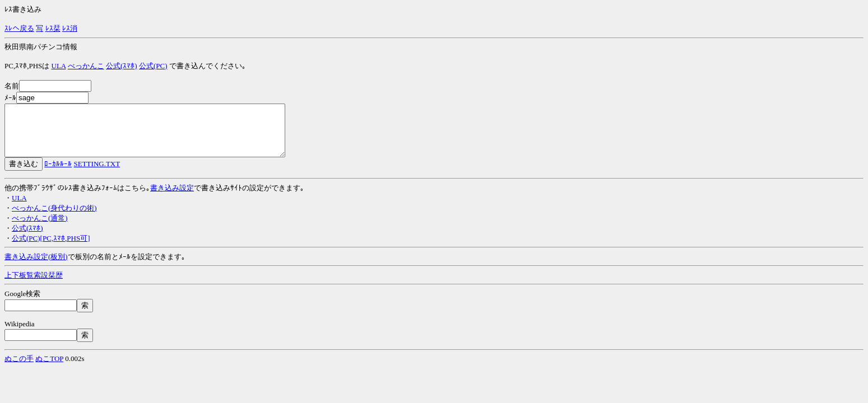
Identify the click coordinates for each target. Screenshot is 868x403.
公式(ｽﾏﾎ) (122, 66)
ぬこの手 (19, 369)
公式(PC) (153, 66)
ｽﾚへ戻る (19, 28)
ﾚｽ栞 (53, 28)
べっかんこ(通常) (40, 228)
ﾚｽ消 (70, 28)
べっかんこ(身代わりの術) (54, 218)
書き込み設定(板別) (36, 267)
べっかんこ (86, 66)
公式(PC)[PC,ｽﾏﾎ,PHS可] (51, 248)
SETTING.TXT (97, 174)
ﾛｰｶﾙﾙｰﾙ (58, 174)
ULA (59, 66)
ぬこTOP (49, 369)
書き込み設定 (172, 198)
